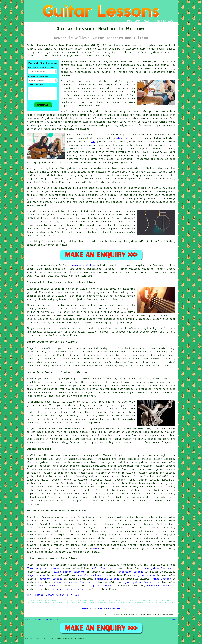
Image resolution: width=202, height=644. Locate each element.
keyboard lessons (51, 579)
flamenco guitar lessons (43, 568)
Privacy (173, 619)
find (37, 517)
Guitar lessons (150, 528)
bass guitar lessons (157, 568)
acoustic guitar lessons (124, 494)
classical (123, 138)
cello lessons (102, 568)
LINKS (138, 21)
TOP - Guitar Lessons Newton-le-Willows (53, 595)
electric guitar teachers (70, 589)
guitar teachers (148, 456)
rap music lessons (102, 586)
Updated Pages (52, 619)
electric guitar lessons (108, 480)
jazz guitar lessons (139, 582)
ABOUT (146, 21)
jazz (93, 142)
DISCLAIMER (169, 21)
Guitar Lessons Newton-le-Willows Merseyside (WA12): (64, 45)
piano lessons (162, 579)
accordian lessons (131, 572)
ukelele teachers (90, 575)
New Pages (39, 619)
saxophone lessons (159, 586)
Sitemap (29, 619)
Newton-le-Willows (83, 265)
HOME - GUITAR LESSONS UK (101, 609)
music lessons (49, 586)
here (96, 549)
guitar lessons (77, 168)
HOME (129, 21)
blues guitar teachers (69, 572)
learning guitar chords (92, 476)
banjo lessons (36, 575)
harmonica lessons (107, 579)
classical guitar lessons (72, 582)
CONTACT (156, 21)
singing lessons (144, 575)
